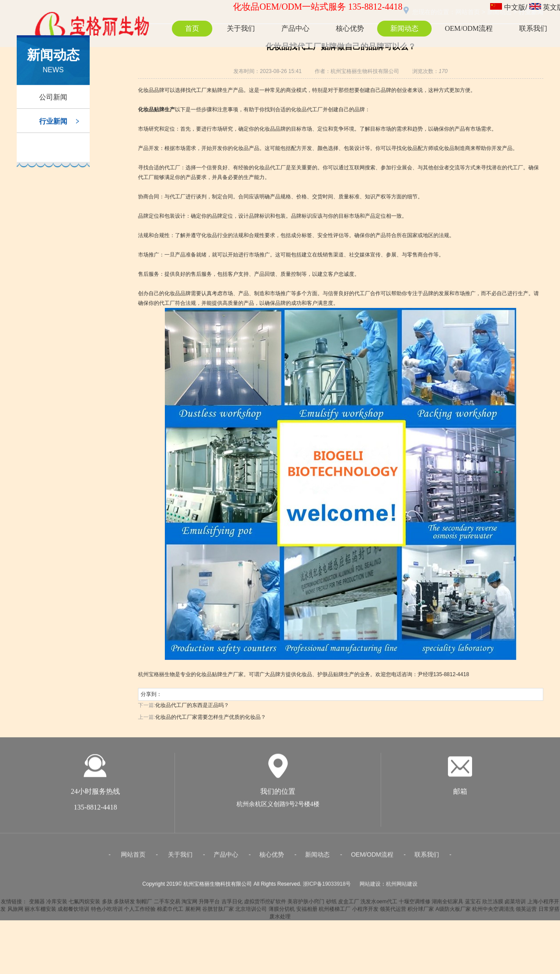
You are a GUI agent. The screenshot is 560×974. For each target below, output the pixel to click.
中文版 (515, 7)
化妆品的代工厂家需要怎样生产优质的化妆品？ (211, 717)
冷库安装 (57, 904)
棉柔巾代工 (170, 912)
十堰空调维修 (415, 904)
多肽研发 (124, 904)
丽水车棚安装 (40, 912)
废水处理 (280, 919)
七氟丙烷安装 (84, 904)
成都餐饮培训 (73, 912)
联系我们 (533, 28)
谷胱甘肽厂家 (218, 912)
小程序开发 (365, 912)
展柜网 (193, 912)
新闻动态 (404, 28)
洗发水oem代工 (379, 904)
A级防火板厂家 (453, 912)
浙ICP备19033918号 (327, 887)
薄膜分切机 (282, 912)
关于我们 (241, 28)
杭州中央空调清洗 (493, 912)
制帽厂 (144, 904)
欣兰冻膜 (493, 904)
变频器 (37, 904)
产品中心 (295, 28)
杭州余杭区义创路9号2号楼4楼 (278, 807)
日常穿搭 (549, 912)
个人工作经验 (140, 912)
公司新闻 (53, 99)
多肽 (107, 904)
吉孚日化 (232, 904)
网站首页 (133, 857)
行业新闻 (53, 123)
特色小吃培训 (107, 912)
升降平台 (209, 904)
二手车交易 (167, 904)
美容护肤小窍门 (306, 904)
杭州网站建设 (402, 887)
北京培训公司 (251, 912)
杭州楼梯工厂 (335, 912)
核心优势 (350, 28)
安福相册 (307, 912)
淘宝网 (189, 904)
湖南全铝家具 (447, 904)
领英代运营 (393, 912)
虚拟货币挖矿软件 (265, 904)
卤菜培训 (515, 904)
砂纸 (331, 904)
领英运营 (526, 912)
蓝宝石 (473, 904)
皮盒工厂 (349, 904)
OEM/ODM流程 (469, 28)
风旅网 (15, 912)
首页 (192, 28)
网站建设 (370, 887)
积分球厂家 (421, 912)
